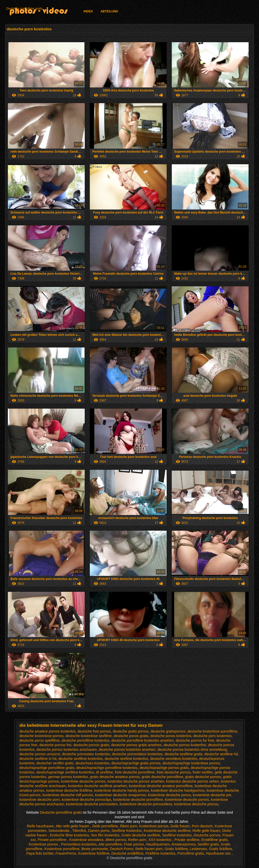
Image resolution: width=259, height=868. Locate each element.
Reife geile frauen (206, 831)
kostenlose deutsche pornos (187, 800)
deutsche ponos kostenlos (171, 736)
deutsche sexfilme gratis (183, 754)
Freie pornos (134, 844)
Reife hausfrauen (40, 826)
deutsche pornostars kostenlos (86, 754)
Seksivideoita (59, 831)
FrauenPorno (66, 853)
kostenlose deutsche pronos (196, 804)
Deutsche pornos (207, 835)
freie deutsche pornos (174, 772)
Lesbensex (199, 849)
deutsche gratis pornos (131, 731)
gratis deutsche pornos (203, 777)
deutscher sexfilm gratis (55, 763)
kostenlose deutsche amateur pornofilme (161, 786)
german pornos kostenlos (68, 777)
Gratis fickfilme (176, 849)
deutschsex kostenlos (93, 763)
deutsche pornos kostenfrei (185, 745)
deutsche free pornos (94, 731)
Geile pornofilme (105, 826)
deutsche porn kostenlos (212, 736)
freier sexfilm (203, 772)
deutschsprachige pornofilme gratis (47, 768)
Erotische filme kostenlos (69, 835)
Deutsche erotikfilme (127, 853)
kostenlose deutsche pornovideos (146, 804)
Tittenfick (79, 831)
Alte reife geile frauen (73, 826)
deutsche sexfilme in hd (38, 759)
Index (88, 11)
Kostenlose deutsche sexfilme (167, 831)
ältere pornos (116, 840)
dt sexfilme (105, 772)
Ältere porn (128, 826)
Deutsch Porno (122, 849)
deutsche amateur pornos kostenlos (48, 731)
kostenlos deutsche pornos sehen (193, 781)
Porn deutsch (202, 826)
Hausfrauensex (158, 844)
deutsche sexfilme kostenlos (81, 759)
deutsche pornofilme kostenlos (85, 740)
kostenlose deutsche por (212, 795)
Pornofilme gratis (191, 853)
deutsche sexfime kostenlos (126, 759)
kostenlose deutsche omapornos (121, 795)
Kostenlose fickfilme (94, 853)
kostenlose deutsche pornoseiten (92, 804)
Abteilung (109, 11)
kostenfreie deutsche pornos (83, 781)
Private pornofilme (52, 840)
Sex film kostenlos (105, 835)
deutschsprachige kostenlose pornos (191, 763)
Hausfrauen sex (219, 853)
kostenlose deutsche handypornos (178, 790)
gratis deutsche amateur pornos (115, 777)
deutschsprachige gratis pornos (136, 763)
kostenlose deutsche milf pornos (68, 795)
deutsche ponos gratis (131, 736)
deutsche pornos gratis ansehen (136, 745)
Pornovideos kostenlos (79, 844)
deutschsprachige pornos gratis (164, 768)
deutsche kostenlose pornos (41, 736)
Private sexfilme (187, 840)
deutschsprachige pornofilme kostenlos (107, 768)
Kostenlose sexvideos (86, 840)
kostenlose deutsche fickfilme (69, 790)
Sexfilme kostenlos (177, 835)
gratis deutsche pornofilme (162, 777)
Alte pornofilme (110, 844)
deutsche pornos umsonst (40, 754)
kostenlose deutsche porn (40, 800)
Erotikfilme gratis (214, 840)
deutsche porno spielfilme (40, 740)
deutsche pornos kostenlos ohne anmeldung (192, 749)
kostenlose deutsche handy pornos (122, 790)
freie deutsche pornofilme (135, 772)
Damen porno (99, 831)
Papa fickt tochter (40, 853)
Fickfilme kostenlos (160, 853)
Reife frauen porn (149, 849)
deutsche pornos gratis (91, 745)
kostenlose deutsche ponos (169, 795)
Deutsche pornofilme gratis (24, 9)
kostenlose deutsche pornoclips (86, 800)
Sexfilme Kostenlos (127, 831)
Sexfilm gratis (208, 844)
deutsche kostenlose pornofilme (212, 731)
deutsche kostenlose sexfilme (89, 736)
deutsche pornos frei (55, 745)
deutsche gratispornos (168, 731)
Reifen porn (137, 840)
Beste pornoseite (95, 849)
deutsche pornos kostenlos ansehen (127, 749)
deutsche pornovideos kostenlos (137, 754)
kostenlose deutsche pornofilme (138, 800)
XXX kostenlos (160, 840)
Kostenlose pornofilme (62, 849)
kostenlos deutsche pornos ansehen (136, 781)
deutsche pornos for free (195, 740)
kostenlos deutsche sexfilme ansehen (98, 786)
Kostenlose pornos (154, 826)
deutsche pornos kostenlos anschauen (67, 749)
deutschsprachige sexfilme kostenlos (65, 772)
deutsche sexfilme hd (221, 754)
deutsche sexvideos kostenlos (174, 759)
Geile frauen (180, 826)
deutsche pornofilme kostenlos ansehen (143, 740)
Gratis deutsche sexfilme (141, 835)
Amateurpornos (184, 844)
